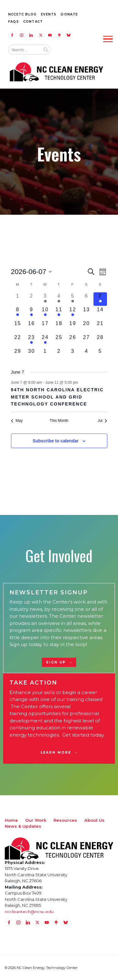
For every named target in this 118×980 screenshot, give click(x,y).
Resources (65, 820)
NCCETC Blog (22, 14)
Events (49, 14)
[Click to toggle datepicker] (31, 272)
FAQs (14, 22)
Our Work (36, 820)
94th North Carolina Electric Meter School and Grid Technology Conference (57, 397)
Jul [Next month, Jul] (102, 421)
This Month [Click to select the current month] (59, 421)
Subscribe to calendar (55, 441)
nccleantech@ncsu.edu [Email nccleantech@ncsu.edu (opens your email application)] (29, 912)
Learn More (56, 752)
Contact (33, 22)
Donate (69, 14)
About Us (94, 820)
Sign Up (56, 662)
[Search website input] (24, 50)
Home (11, 820)
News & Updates (23, 826)
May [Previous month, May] (17, 421)
